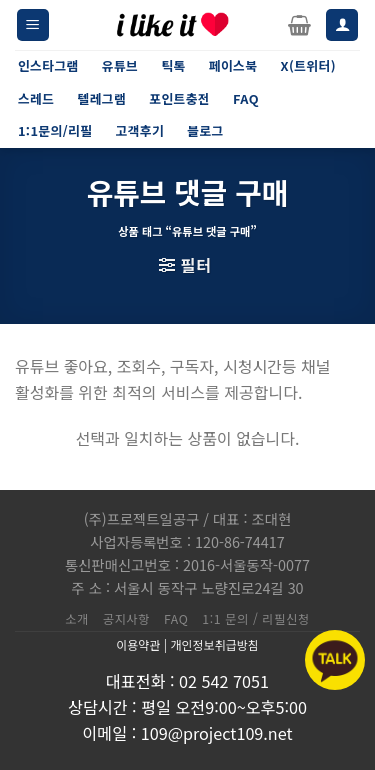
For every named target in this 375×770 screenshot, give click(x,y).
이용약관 (138, 644)
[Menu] (33, 25)
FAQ (176, 619)
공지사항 (126, 619)
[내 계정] (342, 25)
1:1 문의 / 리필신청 (256, 619)
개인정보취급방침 (214, 644)
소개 (77, 619)
